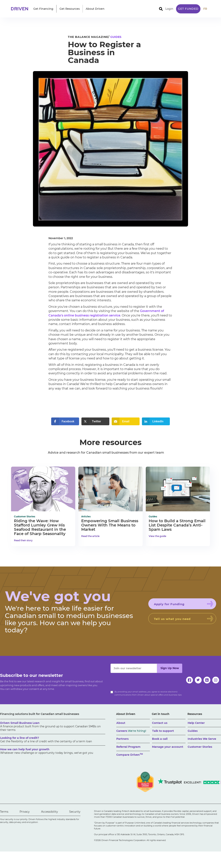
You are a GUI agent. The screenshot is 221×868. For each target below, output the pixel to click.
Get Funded (188, 9)
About (121, 723)
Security (75, 812)
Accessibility (50, 812)
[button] (43, 9)
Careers (131, 731)
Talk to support (163, 731)
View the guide (157, 536)
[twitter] (198, 680)
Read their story (23, 540)
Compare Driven (130, 755)
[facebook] (189, 680)
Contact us (160, 723)
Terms (4, 812)
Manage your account (168, 747)
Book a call (160, 739)
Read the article (90, 536)
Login (169, 9)
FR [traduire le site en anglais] (205, 9)
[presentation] (140, 681)
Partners (122, 739)
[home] (21, 9)
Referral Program (128, 747)
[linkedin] (207, 680)
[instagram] (216, 680)
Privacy (25, 812)
